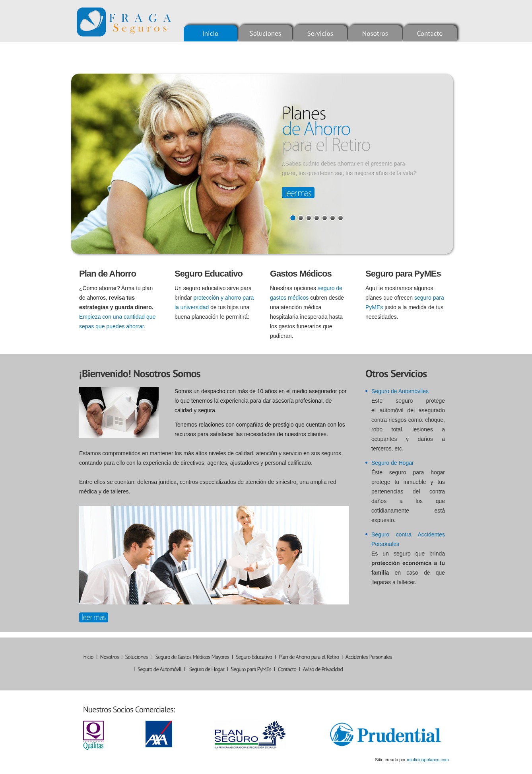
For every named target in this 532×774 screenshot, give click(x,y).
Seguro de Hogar (393, 463)
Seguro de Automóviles (400, 391)
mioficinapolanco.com (428, 760)
